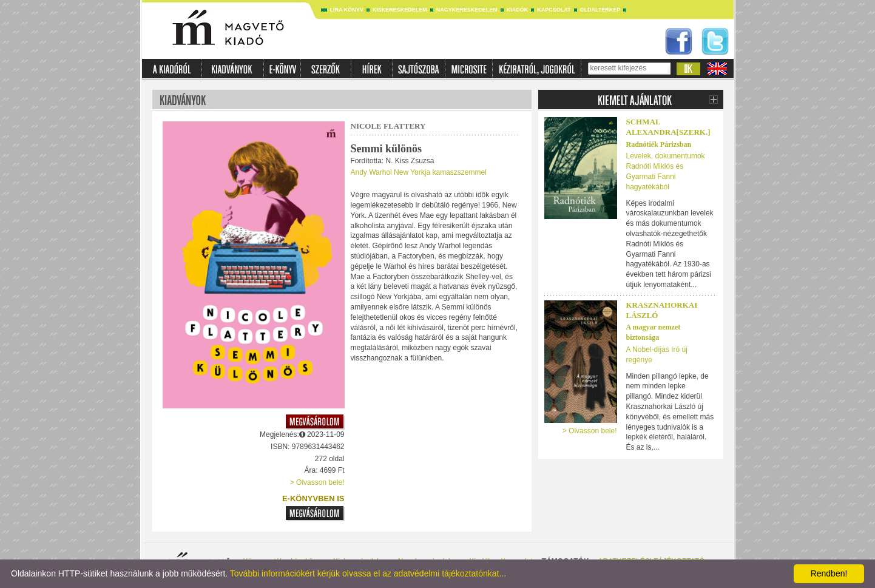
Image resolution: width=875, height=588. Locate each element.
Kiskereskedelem (400, 10)
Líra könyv (347, 10)
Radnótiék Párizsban (659, 144)
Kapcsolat (554, 10)
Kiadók (518, 10)
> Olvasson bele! (317, 482)
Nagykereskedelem (467, 10)
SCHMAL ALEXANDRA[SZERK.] (668, 127)
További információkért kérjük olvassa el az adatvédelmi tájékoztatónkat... (368, 573)
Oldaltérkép (600, 10)
